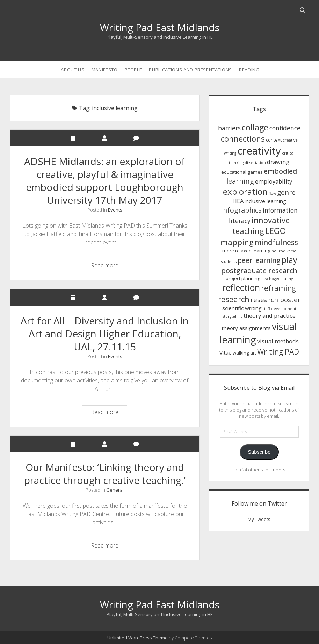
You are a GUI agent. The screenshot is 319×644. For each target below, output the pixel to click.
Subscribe (259, 452)
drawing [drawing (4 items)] (278, 162)
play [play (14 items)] (289, 260)
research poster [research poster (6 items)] (275, 299)
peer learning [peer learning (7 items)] (259, 260)
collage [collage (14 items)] (255, 127)
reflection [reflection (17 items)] (241, 288)
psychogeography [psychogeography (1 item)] (277, 279)
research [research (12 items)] (234, 299)
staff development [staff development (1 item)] (280, 309)
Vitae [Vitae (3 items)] (226, 352)
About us (72, 70)
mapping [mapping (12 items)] (237, 242)
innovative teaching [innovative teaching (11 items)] (261, 226)
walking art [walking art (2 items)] (244, 353)
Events (115, 210)
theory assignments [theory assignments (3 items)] (246, 328)
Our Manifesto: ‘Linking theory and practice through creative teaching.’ (105, 474)
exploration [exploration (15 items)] (245, 191)
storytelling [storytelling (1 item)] (233, 316)
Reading (249, 70)
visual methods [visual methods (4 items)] (278, 341)
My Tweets (259, 519)
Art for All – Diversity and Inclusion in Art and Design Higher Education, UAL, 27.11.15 (105, 334)
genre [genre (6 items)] (286, 192)
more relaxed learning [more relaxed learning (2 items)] (246, 251)
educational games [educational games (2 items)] (242, 172)
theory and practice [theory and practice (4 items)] (270, 316)
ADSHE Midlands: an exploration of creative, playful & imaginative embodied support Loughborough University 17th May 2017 (105, 181)
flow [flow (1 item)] (272, 193)
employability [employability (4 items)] (274, 181)
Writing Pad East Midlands (160, 27)
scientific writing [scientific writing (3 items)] (242, 308)
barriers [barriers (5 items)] (229, 128)
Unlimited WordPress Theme (137, 638)
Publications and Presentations (190, 70)
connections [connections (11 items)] (243, 138)
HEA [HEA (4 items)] (238, 201)
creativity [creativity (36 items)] (259, 151)
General (115, 490)
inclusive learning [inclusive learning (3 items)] (265, 201)
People (133, 70)
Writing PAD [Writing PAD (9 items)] (278, 352)
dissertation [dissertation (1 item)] (255, 163)
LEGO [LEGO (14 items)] (275, 231)
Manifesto (105, 70)
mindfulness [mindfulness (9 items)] (276, 242)
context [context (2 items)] (274, 140)
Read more (109, 266)
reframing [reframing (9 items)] (278, 288)
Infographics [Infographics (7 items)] (241, 210)
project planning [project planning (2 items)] (243, 278)
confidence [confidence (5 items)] (285, 128)
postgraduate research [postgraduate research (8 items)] (259, 270)
